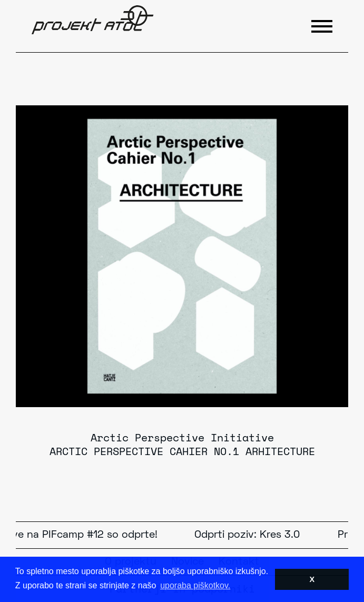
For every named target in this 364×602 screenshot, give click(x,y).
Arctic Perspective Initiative (182, 437)
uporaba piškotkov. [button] (195, 585)
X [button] (312, 579)
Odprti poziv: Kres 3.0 (248, 535)
